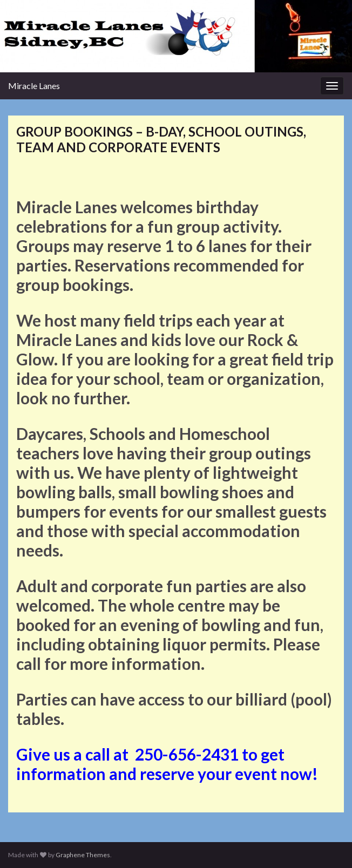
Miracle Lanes (34, 86)
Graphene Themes (83, 855)
